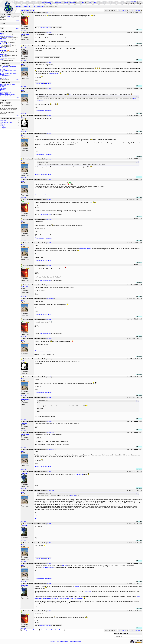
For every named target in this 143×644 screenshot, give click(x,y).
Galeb (77, 586)
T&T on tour (3, 88)
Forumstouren (6, 68)
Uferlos (65, 566)
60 (138, 10)
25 (130, 10)
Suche (82, 3)
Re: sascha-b (50, 13)
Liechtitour (3, 87)
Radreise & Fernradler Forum (25, 7)
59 (136, 10)
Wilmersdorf (88, 591)
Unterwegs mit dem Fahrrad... (8, 95)
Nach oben (23, 30)
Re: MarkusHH (50, 299)
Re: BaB (49, 62)
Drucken (139, 30)
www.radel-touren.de (6, 92)
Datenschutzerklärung (62, 641)
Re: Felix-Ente (50, 490)
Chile (3, 77)
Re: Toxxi (49, 32)
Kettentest (48, 83)
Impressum (52, 641)
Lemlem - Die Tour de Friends (8, 96)
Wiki (96, 3)
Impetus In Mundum (5, 93)
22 (123, 10)
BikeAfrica (3, 89)
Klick (71, 94)
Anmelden (134, 2)
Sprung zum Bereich (121, 634)
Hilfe (90, 3)
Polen (3, 69)
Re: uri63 (49, 134)
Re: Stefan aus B (51, 46)
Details (18, 21)
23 (125, 10)
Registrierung (46, 3)
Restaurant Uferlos (85, 249)
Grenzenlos (3, 86)
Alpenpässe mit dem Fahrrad (8, 84)
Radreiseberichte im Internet (9, 71)
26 (132, 10)
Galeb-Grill (79, 474)
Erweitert (17, 28)
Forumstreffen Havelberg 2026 (10, 67)
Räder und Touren (45, 27)
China (4, 72)
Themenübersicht (45, 630)
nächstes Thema (59, 630)
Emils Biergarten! (54, 73)
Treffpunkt (40, 7)
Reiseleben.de (4, 91)
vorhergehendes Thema (29, 630)
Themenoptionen (28, 10)
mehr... (18, 80)
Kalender (58, 3)
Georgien (4, 78)
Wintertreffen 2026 (7, 76)
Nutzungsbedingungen (75, 641)
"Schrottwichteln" (48, 567)
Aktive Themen (69, 3)
